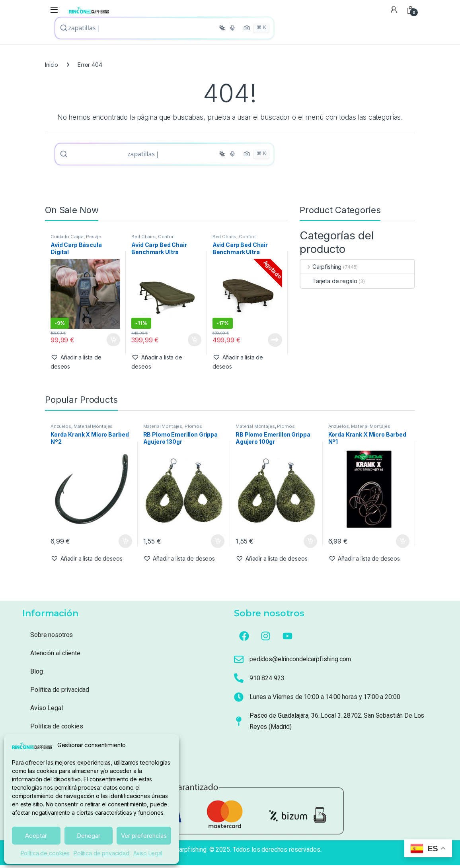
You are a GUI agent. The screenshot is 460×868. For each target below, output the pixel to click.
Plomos (193, 429)
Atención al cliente (55, 656)
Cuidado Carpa (67, 239)
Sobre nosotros (52, 638)
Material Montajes (93, 429)
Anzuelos (61, 429)
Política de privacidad (101, 853)
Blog (36, 674)
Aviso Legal (148, 853)
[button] (85, 365)
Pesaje (94, 239)
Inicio (52, 66)
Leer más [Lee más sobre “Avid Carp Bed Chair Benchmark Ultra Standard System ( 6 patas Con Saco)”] (275, 342)
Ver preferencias (144, 836)
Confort (167, 239)
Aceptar (36, 836)
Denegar (89, 836)
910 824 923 (267, 681)
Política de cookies (45, 853)
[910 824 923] (239, 681)
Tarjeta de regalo (329, 284)
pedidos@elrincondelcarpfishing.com (300, 662)
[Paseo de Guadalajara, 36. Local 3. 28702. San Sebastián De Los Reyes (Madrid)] (239, 724)
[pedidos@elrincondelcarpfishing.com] (239, 662)
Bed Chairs (143, 239)
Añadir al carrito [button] (113, 343)
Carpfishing (321, 269)
